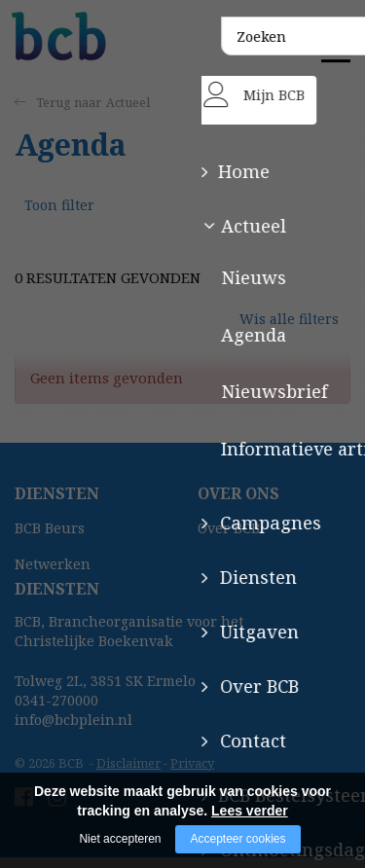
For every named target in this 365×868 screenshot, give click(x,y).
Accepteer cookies (237, 839)
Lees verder (250, 811)
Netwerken (53, 575)
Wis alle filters (294, 338)
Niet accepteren (120, 839)
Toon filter (62, 214)
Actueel (129, 103)
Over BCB (229, 538)
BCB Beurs (50, 538)
